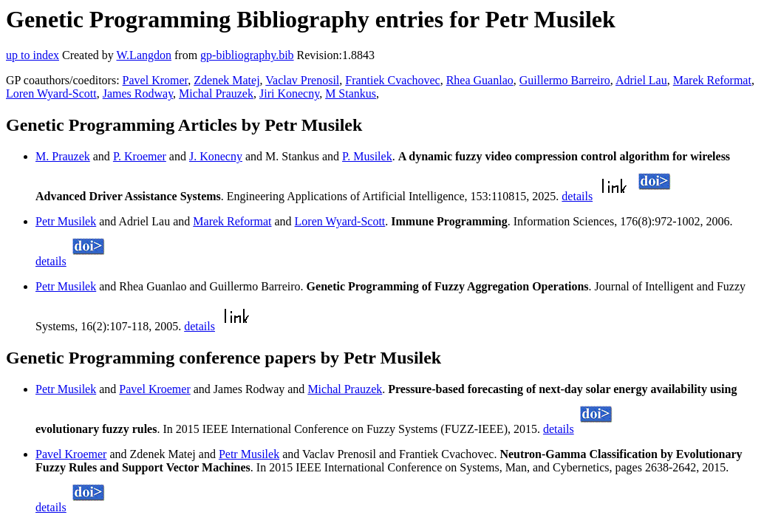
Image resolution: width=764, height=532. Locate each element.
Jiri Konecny (289, 93)
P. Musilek (367, 156)
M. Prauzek (63, 156)
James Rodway (138, 93)
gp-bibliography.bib (247, 55)
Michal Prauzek (216, 93)
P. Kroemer (140, 156)
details (577, 196)
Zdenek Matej (226, 80)
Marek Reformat (712, 80)
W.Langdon (144, 55)
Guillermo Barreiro (565, 80)
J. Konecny (216, 156)
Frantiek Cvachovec (392, 80)
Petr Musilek (66, 221)
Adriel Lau (641, 80)
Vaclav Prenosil (302, 80)
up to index (33, 55)
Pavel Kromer (156, 80)
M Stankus (351, 93)
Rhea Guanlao (480, 80)
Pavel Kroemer (154, 389)
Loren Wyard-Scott (51, 93)
